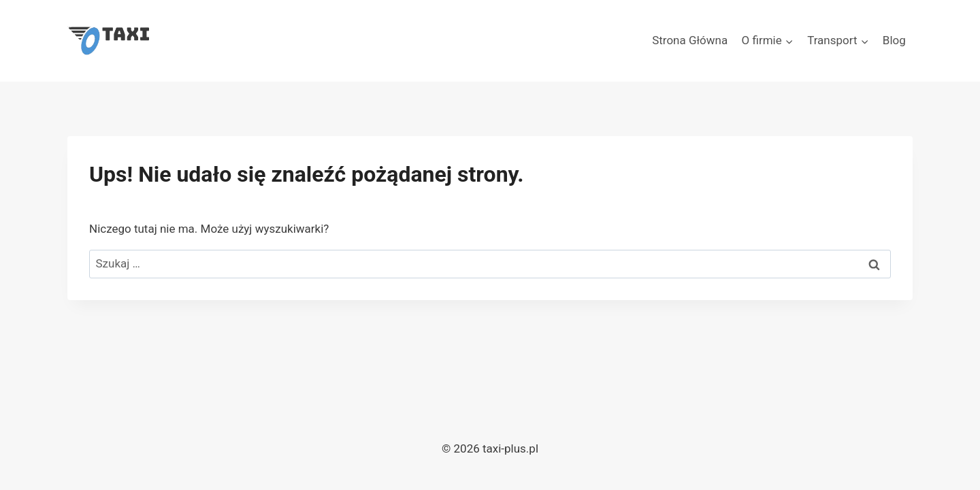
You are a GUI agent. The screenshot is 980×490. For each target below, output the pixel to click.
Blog (894, 40)
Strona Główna (690, 40)
